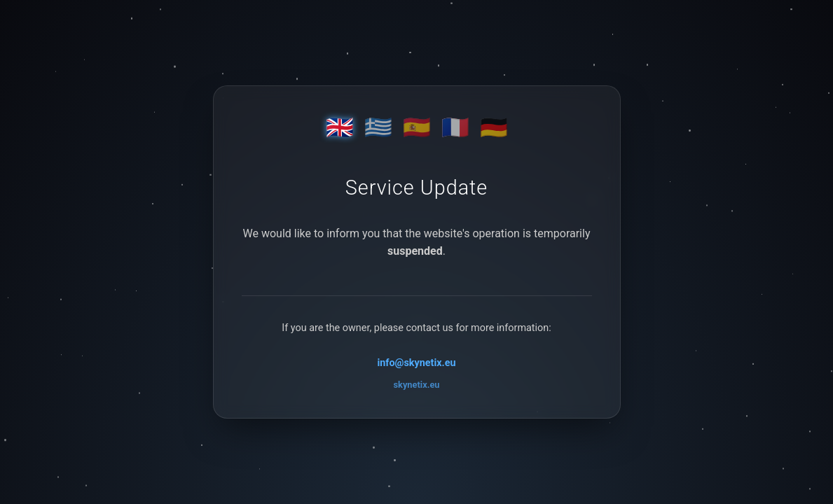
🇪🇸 (417, 127)
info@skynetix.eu (416, 363)
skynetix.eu (417, 385)
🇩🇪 (494, 127)
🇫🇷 (455, 127)
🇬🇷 (378, 127)
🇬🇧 (340, 127)
